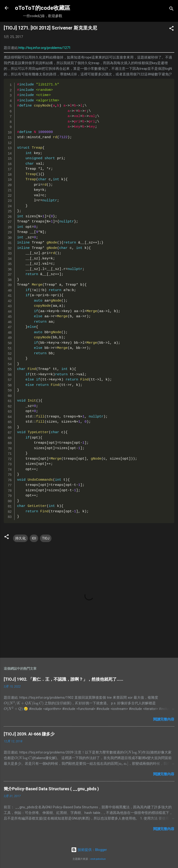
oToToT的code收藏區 (43, 8)
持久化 (20, 538)
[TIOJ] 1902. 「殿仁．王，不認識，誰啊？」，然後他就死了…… (64, 679)
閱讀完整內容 (164, 719)
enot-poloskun (98, 859)
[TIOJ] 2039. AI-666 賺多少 (29, 734)
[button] (171, 29)
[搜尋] (171, 9)
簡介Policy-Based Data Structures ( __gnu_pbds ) (51, 789)
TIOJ (46, 538)
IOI (34, 538)
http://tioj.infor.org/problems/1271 (45, 48)
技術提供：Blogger (89, 850)
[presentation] (24, 703)
